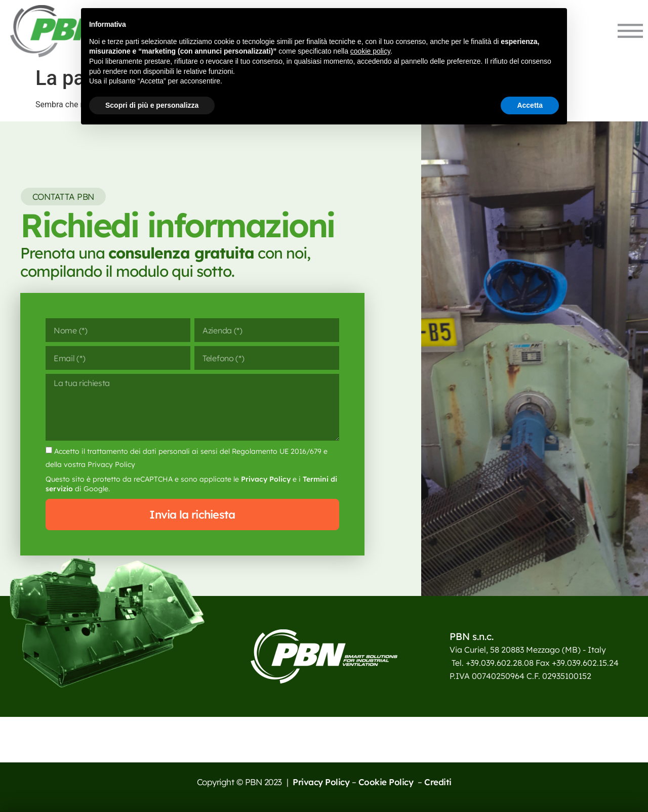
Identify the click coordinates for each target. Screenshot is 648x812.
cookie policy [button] (370, 51)
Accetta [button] (530, 105)
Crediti (438, 782)
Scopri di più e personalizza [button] (152, 105)
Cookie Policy (387, 782)
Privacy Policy (266, 479)
